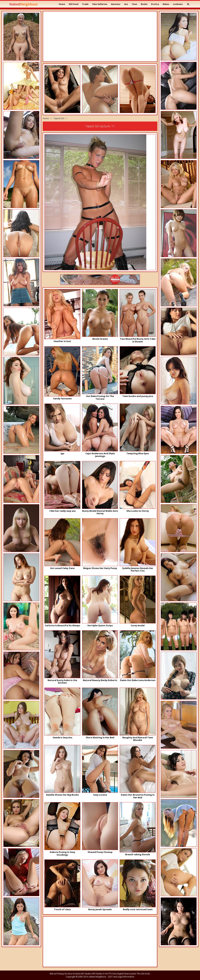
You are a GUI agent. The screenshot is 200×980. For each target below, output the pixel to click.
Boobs (144, 4)
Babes (166, 4)
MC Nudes (86, 974)
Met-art (53, 974)
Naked (24, 4)
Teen (134, 4)
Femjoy (61, 974)
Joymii (133, 974)
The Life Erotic (143, 974)
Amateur (116, 4)
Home (62, 4)
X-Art (105, 974)
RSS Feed (74, 4)
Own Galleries (100, 4)
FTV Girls (112, 974)
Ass (126, 4)
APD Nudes (97, 974)
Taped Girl (59, 118)
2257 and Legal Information (121, 977)
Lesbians (178, 4)
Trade (85, 4)
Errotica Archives (73, 974)
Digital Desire (124, 974)
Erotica (155, 4)
